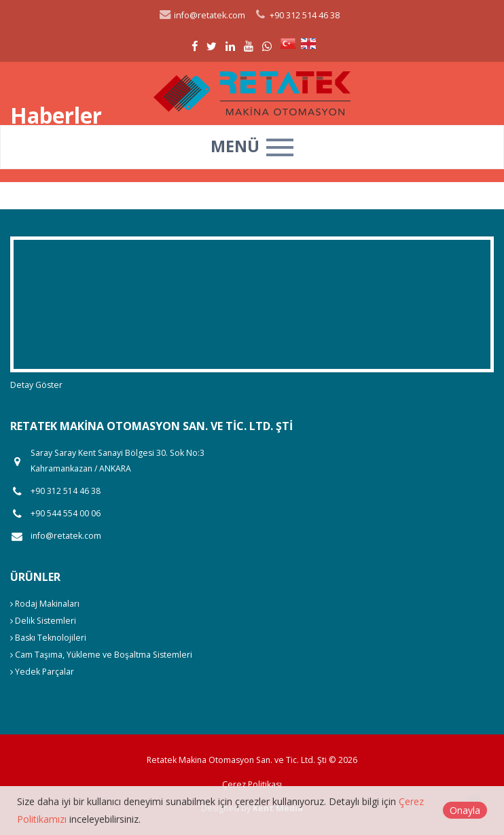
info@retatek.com (202, 15)
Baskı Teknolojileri (48, 638)
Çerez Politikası (252, 784)
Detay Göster (36, 385)
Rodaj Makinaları (45, 604)
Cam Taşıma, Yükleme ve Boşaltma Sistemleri (101, 655)
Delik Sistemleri (43, 621)
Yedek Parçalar (42, 672)
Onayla (465, 810)
